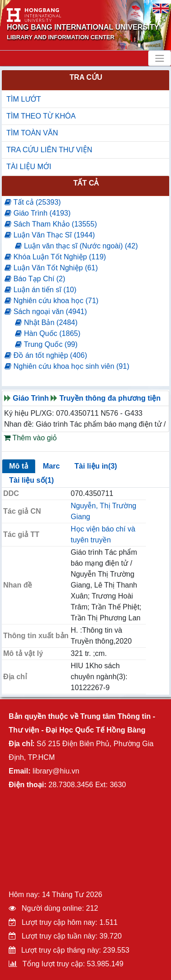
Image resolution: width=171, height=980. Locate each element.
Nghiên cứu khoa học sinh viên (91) (67, 366)
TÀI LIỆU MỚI (29, 167)
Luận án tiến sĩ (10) (41, 290)
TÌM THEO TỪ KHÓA (41, 116)
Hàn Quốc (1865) (48, 333)
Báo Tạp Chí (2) (35, 279)
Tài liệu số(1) (31, 480)
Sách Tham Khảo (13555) (51, 224)
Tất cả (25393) (33, 202)
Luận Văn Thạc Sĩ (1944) (50, 235)
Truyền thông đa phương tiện (110, 398)
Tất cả (86, 183)
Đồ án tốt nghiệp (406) (46, 355)
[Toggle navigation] (160, 58)
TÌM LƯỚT (24, 99)
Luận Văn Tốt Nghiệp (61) (51, 268)
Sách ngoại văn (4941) (46, 312)
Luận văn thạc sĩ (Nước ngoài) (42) (76, 246)
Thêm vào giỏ (30, 438)
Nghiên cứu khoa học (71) (52, 301)
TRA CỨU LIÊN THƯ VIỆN (49, 150)
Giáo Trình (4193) (38, 213)
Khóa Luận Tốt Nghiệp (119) (55, 257)
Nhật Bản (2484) (46, 322)
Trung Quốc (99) (46, 344)
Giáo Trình (31, 398)
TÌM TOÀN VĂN (32, 133)
